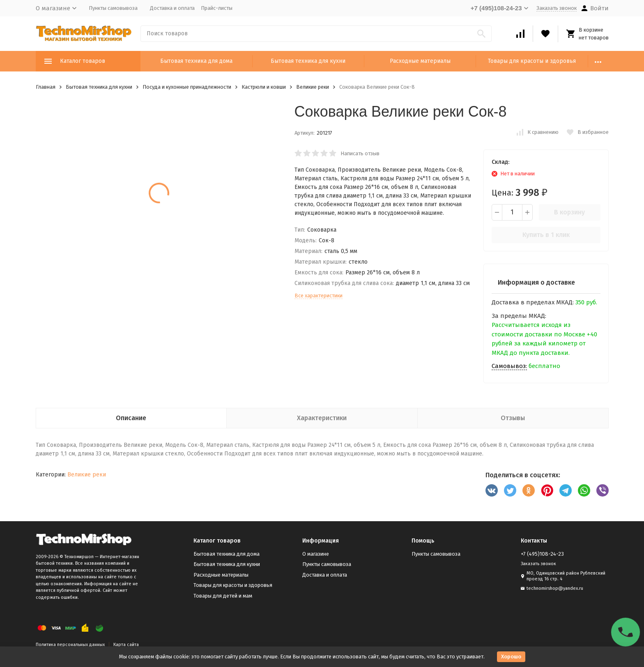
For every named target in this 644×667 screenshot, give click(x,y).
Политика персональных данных (70, 645)
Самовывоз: (509, 366)
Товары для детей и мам (223, 596)
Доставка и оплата (172, 8)
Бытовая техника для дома (196, 61)
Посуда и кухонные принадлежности (187, 87)
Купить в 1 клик (546, 235)
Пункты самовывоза (113, 8)
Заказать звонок (557, 8)
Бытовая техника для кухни (308, 61)
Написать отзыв (360, 153)
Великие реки (313, 87)
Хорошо (511, 657)
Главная (46, 87)
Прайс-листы (217, 8)
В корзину (569, 212)
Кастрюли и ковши (264, 87)
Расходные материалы (420, 61)
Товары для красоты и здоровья (532, 61)
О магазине (316, 554)
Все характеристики (319, 296)
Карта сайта (126, 645)
